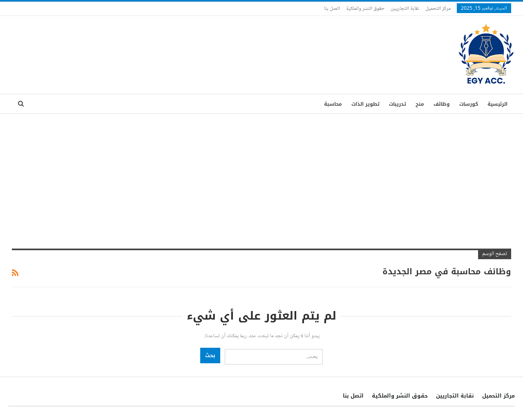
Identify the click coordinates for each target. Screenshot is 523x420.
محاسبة (333, 104)
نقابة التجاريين (405, 8)
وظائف (442, 104)
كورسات (469, 104)
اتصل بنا (332, 8)
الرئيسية (497, 104)
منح (420, 104)
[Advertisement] (261, 175)
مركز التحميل (438, 8)
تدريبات (398, 104)
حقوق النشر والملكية (365, 8)
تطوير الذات (365, 104)
